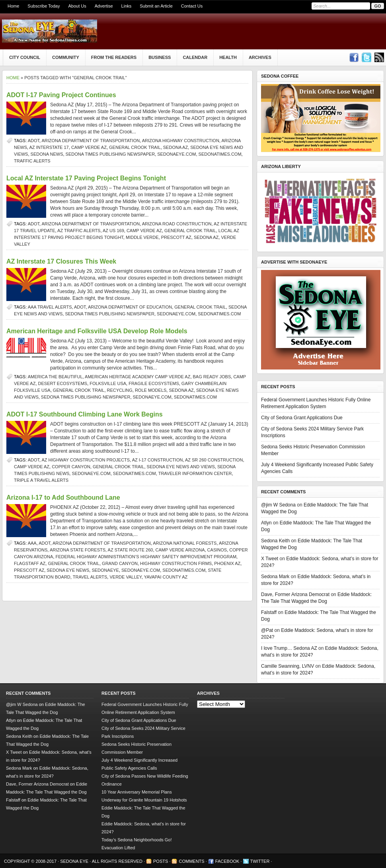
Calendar (195, 57)
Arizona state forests (78, 550)
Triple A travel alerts (41, 480)
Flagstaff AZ (30, 563)
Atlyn (266, 523)
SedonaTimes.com (220, 154)
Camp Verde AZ (89, 147)
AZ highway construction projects (86, 460)
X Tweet (270, 559)
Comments (191, 861)
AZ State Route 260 (131, 550)
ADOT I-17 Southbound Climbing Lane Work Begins (85, 414)
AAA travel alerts (50, 307)
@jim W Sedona (278, 505)
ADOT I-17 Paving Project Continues (61, 95)
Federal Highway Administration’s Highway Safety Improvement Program (146, 557)
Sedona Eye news (68, 570)
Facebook (227, 861)
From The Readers (114, 57)
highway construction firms (176, 563)
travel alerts (90, 577)
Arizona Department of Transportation (91, 141)
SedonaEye (105, 570)
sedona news (47, 154)
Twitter (260, 861)
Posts (161, 861)
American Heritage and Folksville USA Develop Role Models (97, 331)
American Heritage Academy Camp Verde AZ (137, 377)
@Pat (267, 630)
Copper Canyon (71, 467)
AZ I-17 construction (158, 460)
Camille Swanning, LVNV (288, 666)
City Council (25, 57)
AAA (32, 543)
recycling (120, 390)
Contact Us (192, 6)
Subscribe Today (44, 6)
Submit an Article (156, 6)
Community (66, 57)
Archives (260, 57)
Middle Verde (142, 237)
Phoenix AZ (227, 563)
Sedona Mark (275, 577)
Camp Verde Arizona (180, 550)
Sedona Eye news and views (181, 467)
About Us (77, 6)
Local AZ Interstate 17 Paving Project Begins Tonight (86, 178)
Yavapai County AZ (166, 577)
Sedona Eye (75, 861)
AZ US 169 (113, 231)
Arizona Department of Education (130, 307)
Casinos (217, 550)
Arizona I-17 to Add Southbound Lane (63, 498)
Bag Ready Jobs (212, 377)
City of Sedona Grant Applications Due (302, 418)
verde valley (125, 577)
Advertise (104, 6)
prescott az (176, 237)
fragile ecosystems (154, 383)
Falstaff (269, 612)
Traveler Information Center (195, 473)
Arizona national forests (185, 543)
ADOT (34, 141)
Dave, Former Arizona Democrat (295, 594)
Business (160, 57)
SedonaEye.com (176, 154)
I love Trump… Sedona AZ (289, 648)
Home (13, 6)
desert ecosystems (63, 383)
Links (127, 6)
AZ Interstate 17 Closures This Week (61, 261)
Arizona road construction (177, 224)
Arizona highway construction (181, 141)
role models (151, 390)
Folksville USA (108, 383)
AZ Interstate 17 (49, 147)
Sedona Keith (275, 541)
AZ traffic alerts (79, 231)
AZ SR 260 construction (214, 460)
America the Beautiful (55, 377)
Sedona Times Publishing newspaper (110, 154)
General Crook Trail (135, 147)
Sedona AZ (175, 147)
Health (228, 57)
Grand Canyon (120, 563)
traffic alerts (32, 161)
